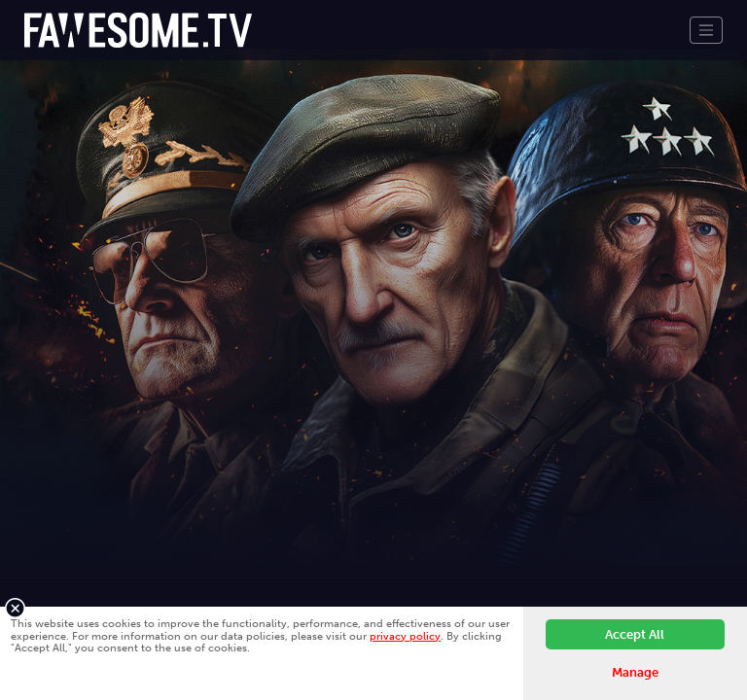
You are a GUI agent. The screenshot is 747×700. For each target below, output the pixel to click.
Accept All (635, 634)
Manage (635, 672)
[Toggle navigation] (706, 30)
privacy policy (405, 636)
